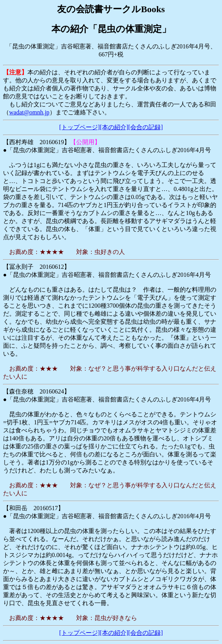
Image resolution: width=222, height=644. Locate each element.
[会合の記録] (146, 127)
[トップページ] (80, 127)
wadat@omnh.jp (29, 112)
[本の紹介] (114, 127)
